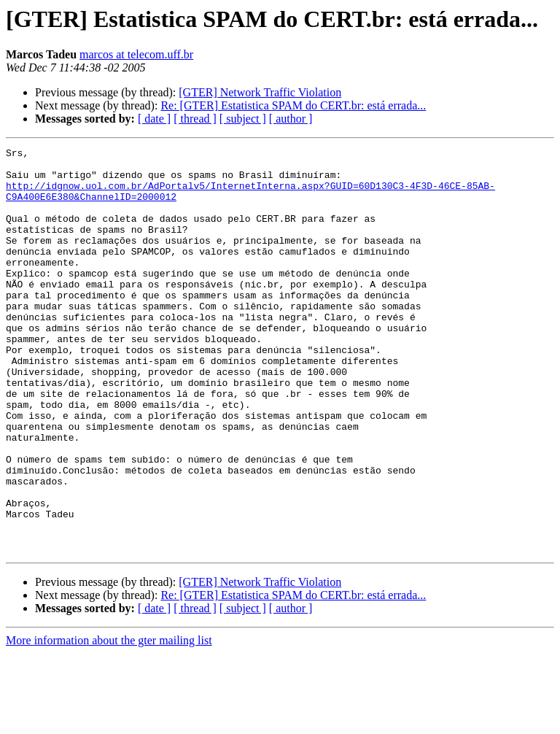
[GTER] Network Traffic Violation (260, 92)
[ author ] (291, 119)
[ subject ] (243, 119)
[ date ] (154, 119)
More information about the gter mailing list (109, 721)
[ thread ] (195, 119)
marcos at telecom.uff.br (136, 54)
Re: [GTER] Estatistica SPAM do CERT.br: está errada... (293, 105)
